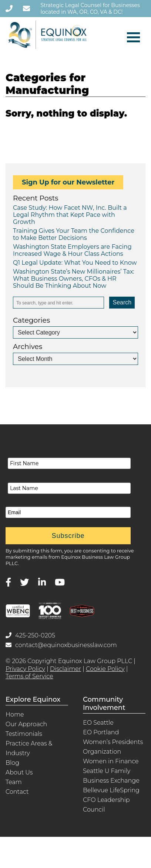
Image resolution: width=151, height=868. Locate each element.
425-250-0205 (30, 635)
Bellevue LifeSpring (111, 790)
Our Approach (26, 724)
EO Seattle (98, 723)
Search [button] (122, 302)
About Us (19, 772)
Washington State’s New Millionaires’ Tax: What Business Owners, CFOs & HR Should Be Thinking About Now (74, 279)
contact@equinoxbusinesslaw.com (61, 645)
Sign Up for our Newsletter (68, 182)
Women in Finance (111, 761)
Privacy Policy (25, 669)
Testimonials (24, 734)
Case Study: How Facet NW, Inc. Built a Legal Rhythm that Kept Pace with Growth (70, 215)
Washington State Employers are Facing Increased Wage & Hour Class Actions (72, 250)
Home (15, 714)
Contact (17, 792)
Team (14, 782)
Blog (12, 763)
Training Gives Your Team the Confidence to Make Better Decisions (74, 234)
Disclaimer (66, 669)
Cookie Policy (105, 669)
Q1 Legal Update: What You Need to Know (75, 263)
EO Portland (101, 732)
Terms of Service (29, 676)
